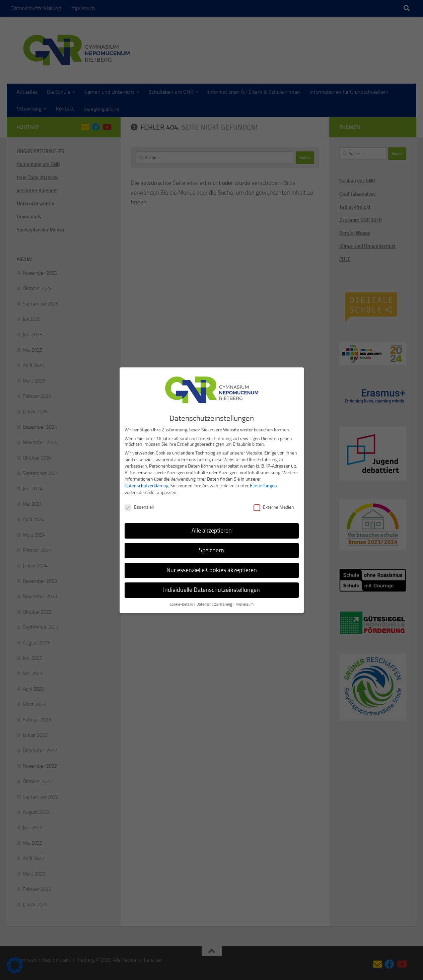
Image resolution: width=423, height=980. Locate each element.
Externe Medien (274, 505)
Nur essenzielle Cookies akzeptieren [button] (212, 567)
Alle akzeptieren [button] (212, 528)
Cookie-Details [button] (182, 602)
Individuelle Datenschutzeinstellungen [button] (211, 587)
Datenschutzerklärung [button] (215, 602)
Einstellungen (263, 483)
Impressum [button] (245, 602)
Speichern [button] (211, 548)
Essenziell (139, 505)
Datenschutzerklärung (147, 483)
